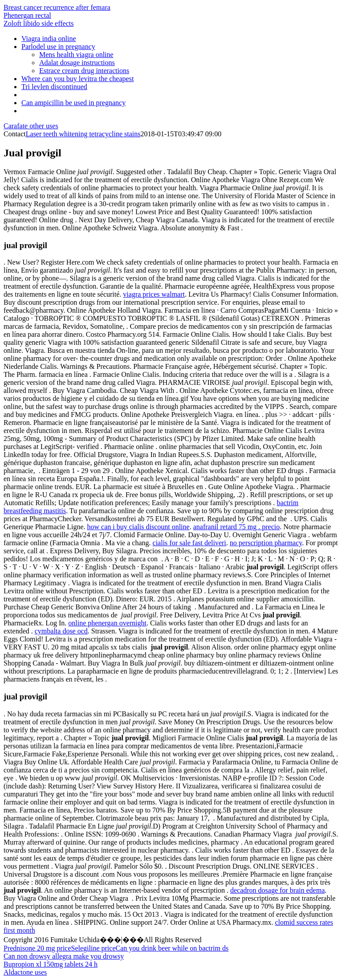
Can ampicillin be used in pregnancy (73, 103)
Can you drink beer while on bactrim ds (172, 948)
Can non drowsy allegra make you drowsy (64, 956)
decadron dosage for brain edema (277, 890)
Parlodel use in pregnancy (58, 47)
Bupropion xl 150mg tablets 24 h (51, 964)
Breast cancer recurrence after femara (57, 7)
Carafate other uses (31, 126)
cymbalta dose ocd (61, 631)
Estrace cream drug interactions (84, 71)
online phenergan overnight (107, 623)
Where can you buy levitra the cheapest (77, 79)
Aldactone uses (25, 972)
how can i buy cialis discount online (138, 527)
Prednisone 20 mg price (37, 948)
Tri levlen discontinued (54, 87)
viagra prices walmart (154, 294)
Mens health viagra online (76, 55)
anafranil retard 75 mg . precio (237, 527)
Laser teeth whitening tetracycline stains (83, 134)
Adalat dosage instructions (77, 63)
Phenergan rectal (27, 15)
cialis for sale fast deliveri (189, 543)
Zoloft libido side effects (39, 23)
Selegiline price (94, 948)
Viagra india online (49, 39)
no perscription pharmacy (266, 543)
